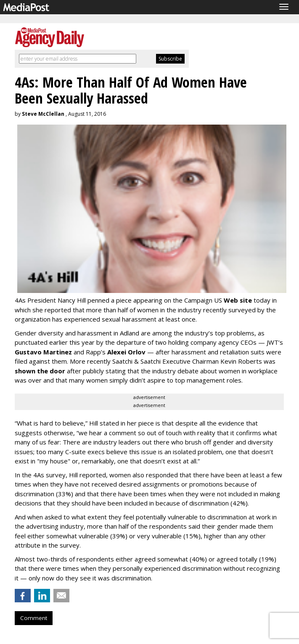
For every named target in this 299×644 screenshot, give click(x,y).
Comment (34, 618)
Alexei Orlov (126, 352)
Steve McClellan (43, 114)
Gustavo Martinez (43, 352)
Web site (238, 300)
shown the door (40, 371)
